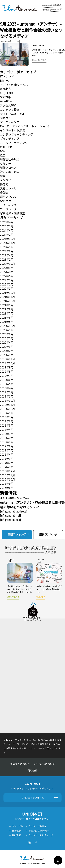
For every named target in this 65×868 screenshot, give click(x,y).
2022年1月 (7, 288)
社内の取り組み (10, 172)
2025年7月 (7, 226)
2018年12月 (7, 400)
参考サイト (7, 118)
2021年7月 (7, 313)
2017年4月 (7, 454)
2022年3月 (7, 280)
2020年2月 (7, 351)
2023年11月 (7, 243)
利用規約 (32, 770)
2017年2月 (7, 463)
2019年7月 (7, 376)
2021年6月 (7, 317)
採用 (3, 151)
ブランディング (10, 138)
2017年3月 (7, 459)
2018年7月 (7, 417)
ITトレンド (7, 76)
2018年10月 (7, 409)
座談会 (4, 192)
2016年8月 (7, 488)
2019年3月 (7, 392)
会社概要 (16, 831)
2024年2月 (7, 234)
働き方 (4, 184)
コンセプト (17, 826)
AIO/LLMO (6, 93)
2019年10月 (7, 363)
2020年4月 (7, 342)
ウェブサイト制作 (37, 826)
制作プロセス (8, 168)
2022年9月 (7, 268)
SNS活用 (6, 201)
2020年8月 (7, 334)
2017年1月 (7, 467)
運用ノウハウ (8, 197)
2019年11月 (7, 359)
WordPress (7, 101)
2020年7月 (7, 338)
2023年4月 (7, 255)
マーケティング (10, 122)
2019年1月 (7, 396)
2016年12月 (7, 471)
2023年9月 (7, 247)
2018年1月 (7, 442)
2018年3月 (7, 434)
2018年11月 (7, 405)
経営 (3, 155)
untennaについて (45, 764)
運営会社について (20, 764)
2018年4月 (7, 430)
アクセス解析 (8, 105)
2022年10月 (7, 264)
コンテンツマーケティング (17, 134)
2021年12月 (7, 293)
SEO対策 (5, 97)
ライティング (8, 205)
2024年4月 (7, 230)
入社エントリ (8, 188)
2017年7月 (7, 450)
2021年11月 (7, 297)
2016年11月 (7, 475)
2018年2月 (7, 438)
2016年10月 (7, 479)
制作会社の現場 (10, 159)
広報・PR (6, 147)
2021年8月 (7, 309)
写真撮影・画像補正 (12, 213)
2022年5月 (7, 276)
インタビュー (8, 180)
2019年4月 (7, 388)
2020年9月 (7, 330)
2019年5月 (7, 384)
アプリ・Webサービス (14, 85)
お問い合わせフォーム (33, 798)
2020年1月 (7, 355)
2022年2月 (7, 284)
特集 (3, 176)
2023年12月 (7, 239)
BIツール (6, 80)
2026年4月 (7, 222)
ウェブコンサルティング (41, 835)
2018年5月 (7, 425)
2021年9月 (7, 305)
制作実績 (16, 835)
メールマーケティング (14, 143)
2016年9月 (7, 483)
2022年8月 (7, 272)
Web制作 (6, 89)
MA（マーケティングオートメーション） (25, 126)
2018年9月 (7, 413)
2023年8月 (7, 251)
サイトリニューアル (12, 114)
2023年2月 (7, 259)
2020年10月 (7, 326)
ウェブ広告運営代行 (39, 831)
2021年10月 (7, 301)
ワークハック (8, 209)
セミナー (6, 163)
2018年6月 (7, 421)
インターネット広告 (12, 130)
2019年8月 (7, 371)
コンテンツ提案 (10, 109)
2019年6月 (7, 380)
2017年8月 (7, 446)
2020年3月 (7, 347)
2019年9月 (7, 367)
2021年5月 (7, 322)
